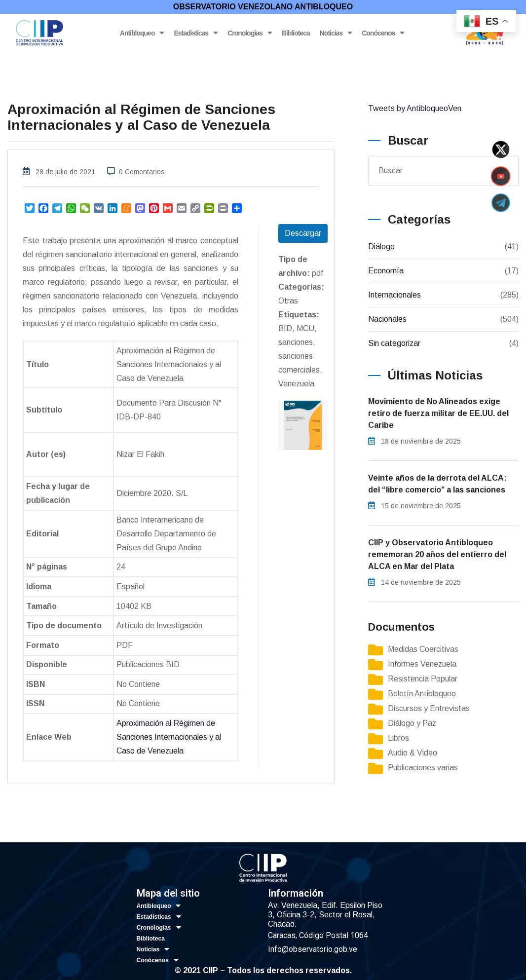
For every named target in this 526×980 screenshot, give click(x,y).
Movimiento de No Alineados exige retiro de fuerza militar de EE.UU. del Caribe (438, 413)
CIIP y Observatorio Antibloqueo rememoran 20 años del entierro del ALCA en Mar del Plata (437, 554)
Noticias (336, 33)
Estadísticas (196, 33)
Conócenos (383, 33)
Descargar (303, 233)
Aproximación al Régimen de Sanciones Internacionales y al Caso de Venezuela (169, 737)
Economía (386, 271)
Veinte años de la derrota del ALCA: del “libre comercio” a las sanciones (437, 484)
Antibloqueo (142, 33)
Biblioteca (296, 33)
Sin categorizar (394, 343)
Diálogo (381, 246)
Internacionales (394, 295)
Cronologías (250, 33)
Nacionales (387, 319)
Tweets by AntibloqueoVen (415, 108)
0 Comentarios (142, 172)
